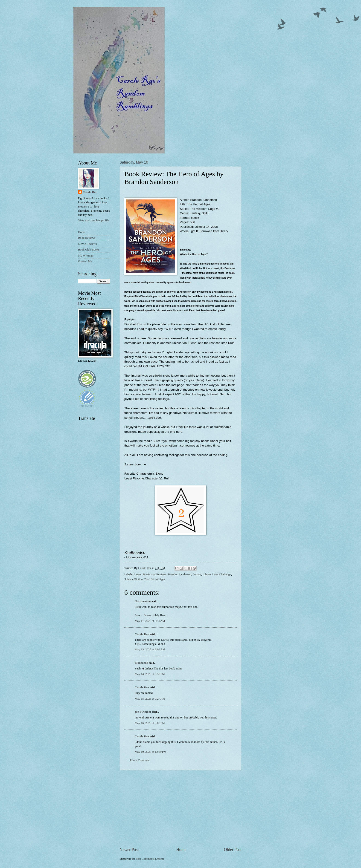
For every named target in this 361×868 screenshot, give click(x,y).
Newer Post (129, 850)
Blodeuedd (141, 663)
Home (181, 850)
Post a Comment (140, 760)
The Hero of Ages (155, 579)
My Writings (86, 256)
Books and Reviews (155, 574)
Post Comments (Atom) (150, 859)
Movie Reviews (87, 244)
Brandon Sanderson (180, 574)
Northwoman (143, 601)
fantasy (197, 574)
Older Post (233, 850)
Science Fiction (134, 579)
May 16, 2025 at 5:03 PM (150, 723)
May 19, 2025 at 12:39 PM (150, 752)
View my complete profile (94, 220)
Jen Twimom (143, 712)
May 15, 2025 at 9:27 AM (150, 699)
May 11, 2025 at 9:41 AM (150, 621)
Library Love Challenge (217, 574)
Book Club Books (89, 250)
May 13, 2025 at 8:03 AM (150, 649)
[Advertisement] (180, 809)
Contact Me (85, 261)
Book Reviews (87, 238)
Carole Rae (142, 634)
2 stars (138, 574)
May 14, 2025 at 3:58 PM (150, 674)
